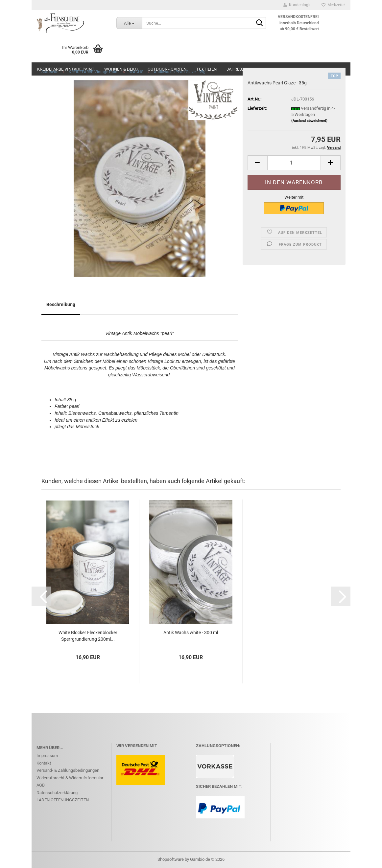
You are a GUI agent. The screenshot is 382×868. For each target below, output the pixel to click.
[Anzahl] (294, 163)
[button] (257, 163)
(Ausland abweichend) (309, 121)
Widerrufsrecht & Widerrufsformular (70, 778)
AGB (41, 785)
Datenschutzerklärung (57, 793)
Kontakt (44, 763)
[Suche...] (129, 23)
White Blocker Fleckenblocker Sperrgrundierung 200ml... (88, 636)
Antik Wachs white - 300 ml (191, 633)
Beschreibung (61, 304)
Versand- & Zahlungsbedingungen (68, 770)
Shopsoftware (171, 859)
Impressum (47, 756)
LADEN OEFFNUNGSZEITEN (63, 800)
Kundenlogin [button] (298, 5)
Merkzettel (334, 5)
